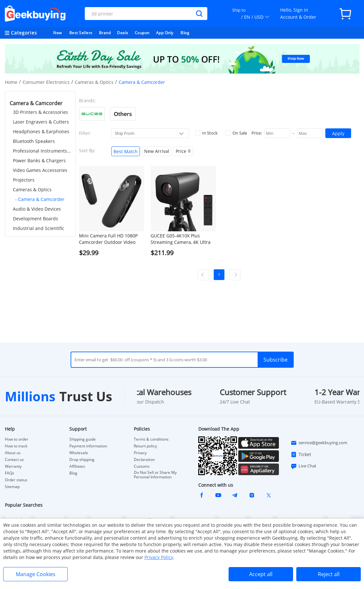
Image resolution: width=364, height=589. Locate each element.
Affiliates (77, 466)
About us (13, 453)
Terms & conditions (151, 439)
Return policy (145, 446)
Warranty (13, 466)
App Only (165, 33)
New (58, 33)
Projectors (24, 180)
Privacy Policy (159, 557)
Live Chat (303, 466)
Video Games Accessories (40, 170)
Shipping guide (83, 439)
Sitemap (12, 487)
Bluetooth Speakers (34, 141)
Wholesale (79, 453)
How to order (17, 439)
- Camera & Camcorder (40, 199)
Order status (16, 480)
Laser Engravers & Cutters (41, 122)
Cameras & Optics (94, 82)
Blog (185, 33)
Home (11, 82)
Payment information (88, 446)
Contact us (14, 460)
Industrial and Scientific (39, 228)
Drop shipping (82, 460)
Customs (142, 466)
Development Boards (35, 219)
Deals (123, 33)
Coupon (142, 33)
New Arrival (157, 151)
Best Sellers (81, 33)
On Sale (236, 133)
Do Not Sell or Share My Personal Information (155, 475)
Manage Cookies (36, 574)
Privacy (140, 453)
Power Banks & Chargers (39, 160)
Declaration (144, 460)
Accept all (261, 574)
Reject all (329, 574)
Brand (105, 33)
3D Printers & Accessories (40, 112)
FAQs (10, 473)
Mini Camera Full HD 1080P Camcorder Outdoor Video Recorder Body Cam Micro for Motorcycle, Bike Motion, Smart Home (111, 239)
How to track (16, 446)
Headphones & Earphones (41, 131)
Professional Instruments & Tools (42, 151)
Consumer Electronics (46, 82)
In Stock (206, 133)
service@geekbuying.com (319, 443)
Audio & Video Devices (37, 209)
